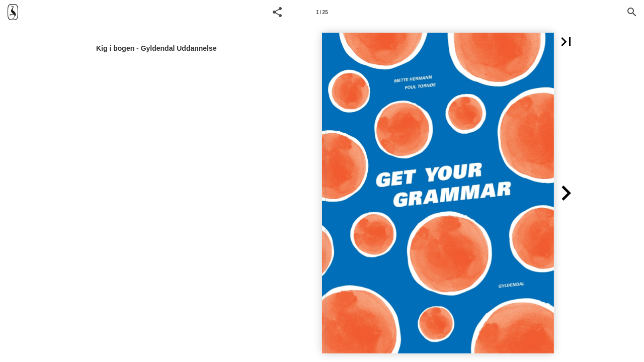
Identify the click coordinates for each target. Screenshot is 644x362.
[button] (277, 12)
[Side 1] (322, 12)
